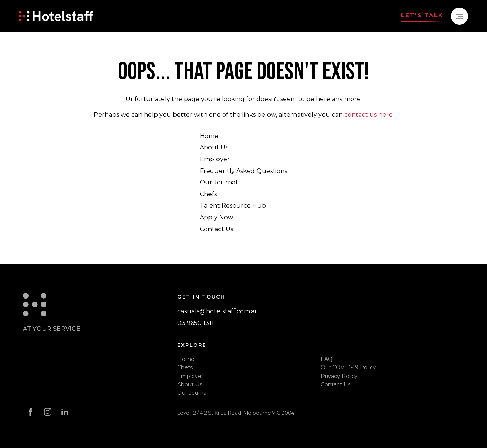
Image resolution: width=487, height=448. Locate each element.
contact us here (368, 115)
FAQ (327, 359)
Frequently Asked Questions (243, 171)
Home (209, 136)
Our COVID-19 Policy (348, 367)
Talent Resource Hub (233, 206)
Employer (215, 159)
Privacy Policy (339, 376)
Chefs (208, 194)
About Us (214, 147)
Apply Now (216, 217)
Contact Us (216, 229)
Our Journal (219, 182)
